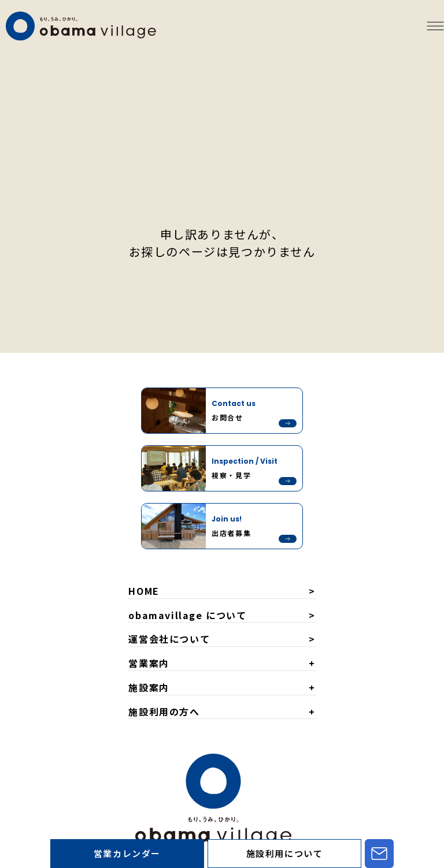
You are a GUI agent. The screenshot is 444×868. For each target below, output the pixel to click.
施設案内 (149, 687)
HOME (144, 591)
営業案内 (149, 663)
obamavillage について (187, 615)
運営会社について (169, 639)
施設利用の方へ (164, 711)
